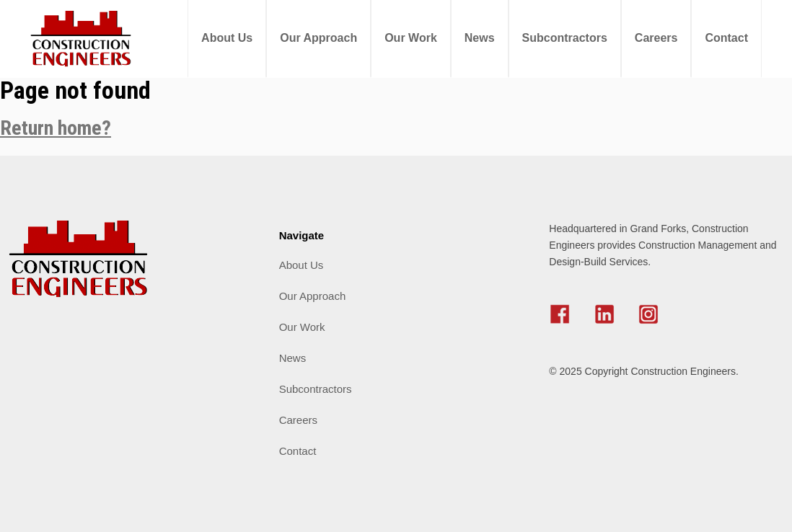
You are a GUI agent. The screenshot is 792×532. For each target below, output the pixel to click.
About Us (227, 38)
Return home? (56, 128)
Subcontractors (565, 38)
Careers (656, 38)
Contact (726, 38)
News (480, 38)
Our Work (411, 38)
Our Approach (318, 38)
